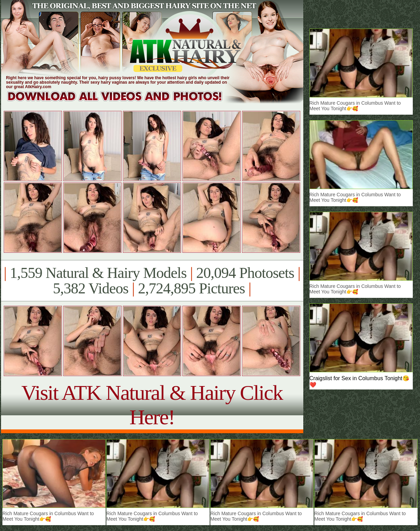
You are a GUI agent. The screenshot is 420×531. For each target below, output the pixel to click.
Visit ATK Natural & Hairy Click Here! (152, 405)
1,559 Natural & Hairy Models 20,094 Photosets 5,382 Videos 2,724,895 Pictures (152, 281)
